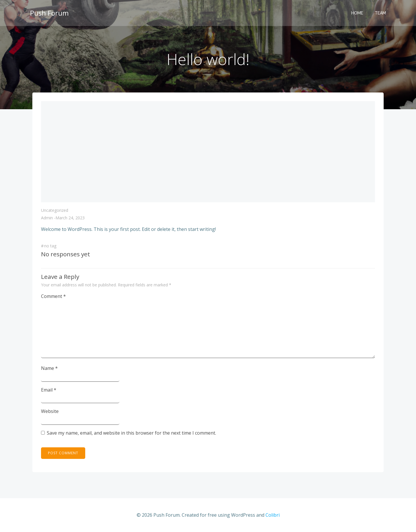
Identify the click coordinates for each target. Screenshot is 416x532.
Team (380, 13)
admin (47, 218)
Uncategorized (55, 210)
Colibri (273, 515)
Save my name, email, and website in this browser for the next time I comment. (131, 433)
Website (50, 411)
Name (49, 368)
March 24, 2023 (70, 218)
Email (49, 390)
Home (357, 13)
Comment (53, 296)
